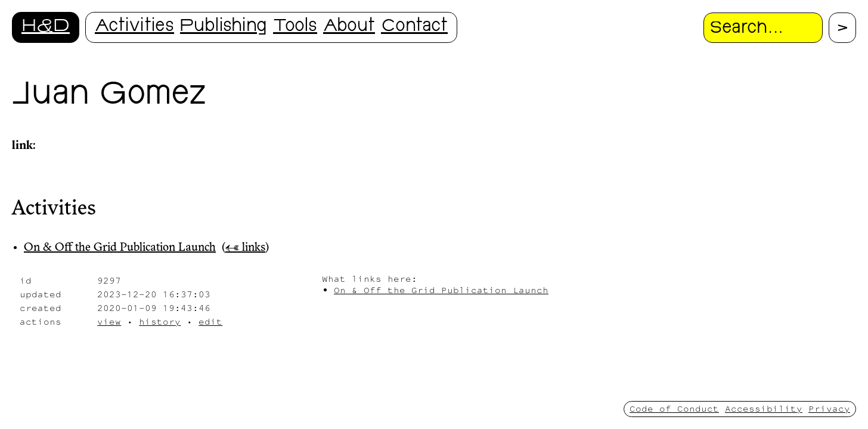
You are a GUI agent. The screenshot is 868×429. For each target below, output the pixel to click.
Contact (414, 27)
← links (245, 248)
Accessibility (764, 408)
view (109, 321)
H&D (46, 27)
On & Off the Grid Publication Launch (120, 248)
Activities (134, 27)
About (349, 27)
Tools (295, 27)
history (160, 321)
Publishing (224, 27)
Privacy (829, 408)
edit (210, 321)
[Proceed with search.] (842, 28)
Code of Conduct (674, 408)
